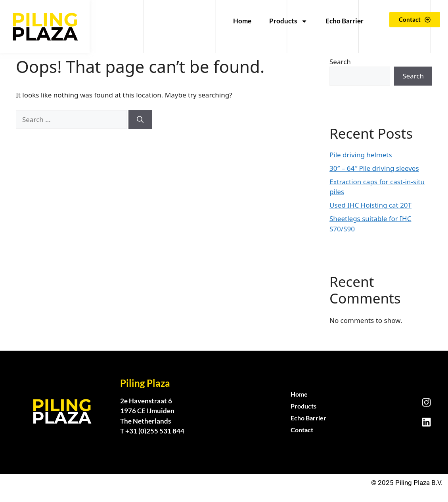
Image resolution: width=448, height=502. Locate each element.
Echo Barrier (345, 21)
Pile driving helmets (361, 155)
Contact (302, 430)
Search (340, 62)
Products (288, 21)
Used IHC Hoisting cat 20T (370, 205)
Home (242, 21)
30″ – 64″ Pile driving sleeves (374, 168)
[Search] (140, 120)
